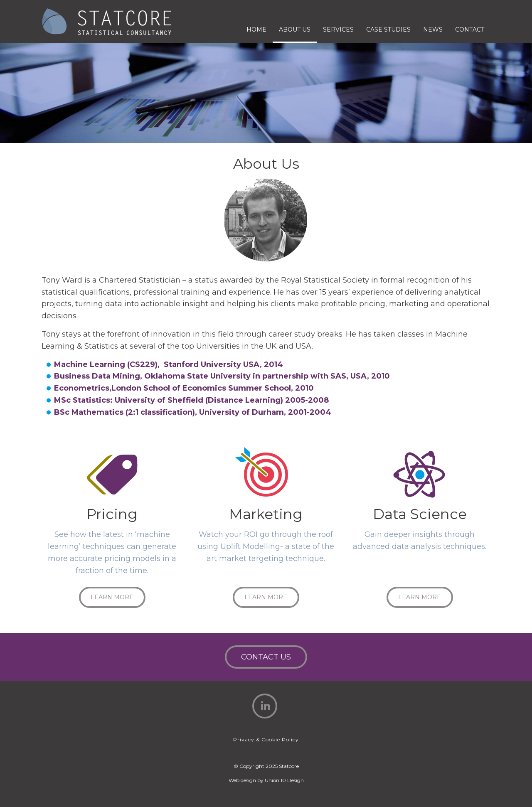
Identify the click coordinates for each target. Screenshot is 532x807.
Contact (470, 30)
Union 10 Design (284, 780)
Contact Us (266, 657)
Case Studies (388, 30)
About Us (295, 30)
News (433, 30)
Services (338, 30)
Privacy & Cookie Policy (266, 739)
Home (256, 30)
